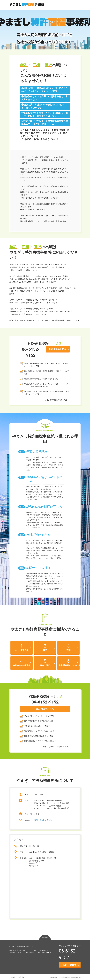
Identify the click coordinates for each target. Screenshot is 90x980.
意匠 (45, 647)
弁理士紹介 (22, 950)
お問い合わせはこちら (43, 820)
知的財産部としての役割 (69, 662)
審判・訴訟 (45, 662)
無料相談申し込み (59, 349)
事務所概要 (13, 950)
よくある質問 (30, 953)
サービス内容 (32, 950)
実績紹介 (12, 953)
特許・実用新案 (22, 647)
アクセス (20, 953)
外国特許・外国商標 (22, 662)
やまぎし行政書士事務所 (44, 953)
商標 (69, 647)
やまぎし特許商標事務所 (64, 977)
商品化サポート (44, 950)
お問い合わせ (71, 965)
